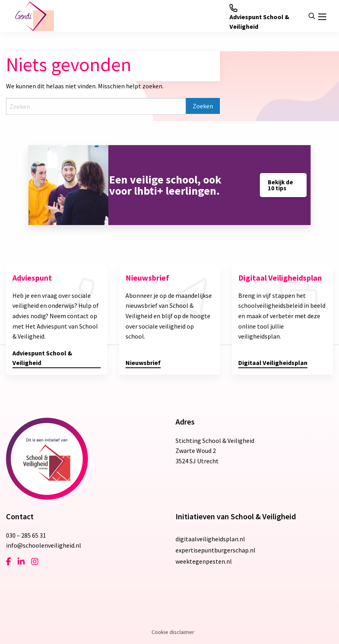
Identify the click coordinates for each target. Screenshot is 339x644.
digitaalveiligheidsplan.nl (210, 539)
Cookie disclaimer (173, 632)
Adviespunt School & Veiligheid (259, 17)
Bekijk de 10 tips (280, 185)
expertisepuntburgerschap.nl (215, 550)
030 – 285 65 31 (26, 535)
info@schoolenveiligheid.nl (44, 545)
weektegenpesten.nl (204, 561)
